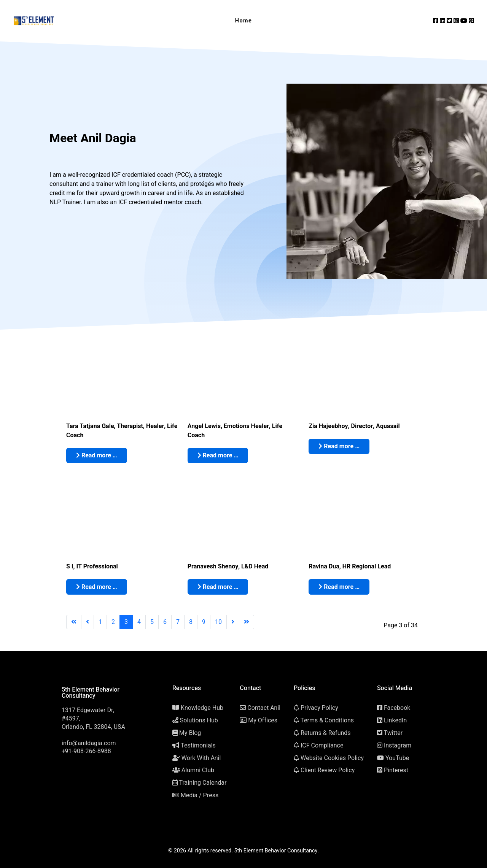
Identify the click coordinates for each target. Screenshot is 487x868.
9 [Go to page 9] (204, 622)
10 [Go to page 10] (218, 622)
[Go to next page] (233, 622)
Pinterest (396, 770)
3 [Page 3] (126, 622)
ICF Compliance (322, 746)
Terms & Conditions (327, 720)
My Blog (190, 733)
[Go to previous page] (88, 622)
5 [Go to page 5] (152, 622)
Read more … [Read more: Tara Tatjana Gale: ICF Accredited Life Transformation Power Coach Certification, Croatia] (97, 455)
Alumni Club (198, 770)
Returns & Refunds (326, 733)
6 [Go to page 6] (165, 622)
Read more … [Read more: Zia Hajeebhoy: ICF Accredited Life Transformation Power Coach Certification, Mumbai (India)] (339, 446)
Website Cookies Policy (332, 758)
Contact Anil (264, 708)
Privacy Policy (319, 708)
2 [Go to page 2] (113, 622)
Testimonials (198, 746)
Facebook (397, 708)
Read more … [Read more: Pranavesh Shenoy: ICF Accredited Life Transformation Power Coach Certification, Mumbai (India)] (218, 587)
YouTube (397, 758)
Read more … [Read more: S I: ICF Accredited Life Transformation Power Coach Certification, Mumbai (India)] (97, 587)
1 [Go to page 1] (100, 622)
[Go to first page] (74, 622)
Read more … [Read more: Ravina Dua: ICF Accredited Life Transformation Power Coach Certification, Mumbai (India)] (339, 587)
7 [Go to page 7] (178, 622)
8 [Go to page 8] (191, 622)
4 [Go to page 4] (139, 622)
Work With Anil (201, 758)
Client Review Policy (328, 770)
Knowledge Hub (202, 708)
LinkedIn (395, 720)
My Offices (263, 720)
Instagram (398, 746)
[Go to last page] (247, 622)
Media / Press (200, 795)
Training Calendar (203, 783)
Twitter (393, 733)
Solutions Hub (199, 720)
